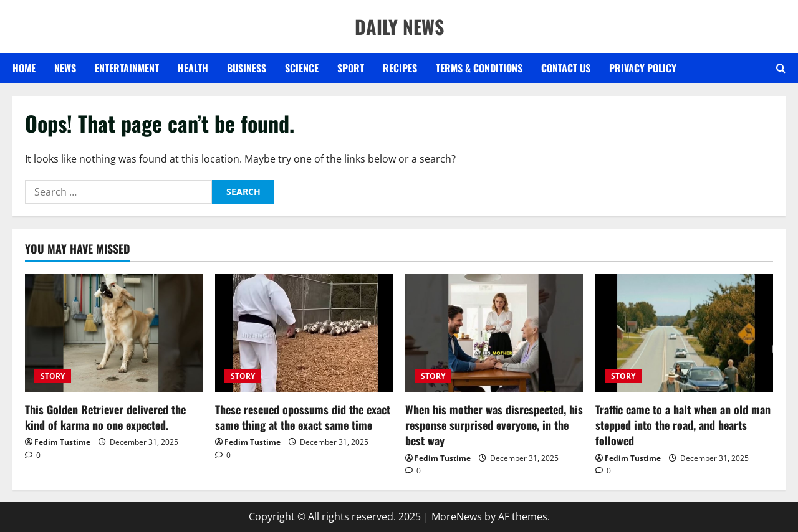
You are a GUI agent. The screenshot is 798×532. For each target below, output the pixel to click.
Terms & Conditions (479, 68)
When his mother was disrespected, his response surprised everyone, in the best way (494, 425)
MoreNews (457, 516)
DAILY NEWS (399, 26)
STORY (53, 376)
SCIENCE (302, 68)
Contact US (566, 68)
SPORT (351, 68)
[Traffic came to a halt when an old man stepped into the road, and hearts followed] (684, 333)
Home (24, 68)
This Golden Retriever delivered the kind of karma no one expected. (105, 417)
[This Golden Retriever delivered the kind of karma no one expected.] (114, 333)
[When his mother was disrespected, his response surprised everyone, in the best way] (494, 333)
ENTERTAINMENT (127, 68)
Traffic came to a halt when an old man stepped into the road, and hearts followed (683, 425)
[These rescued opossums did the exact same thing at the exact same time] (304, 333)
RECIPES (400, 68)
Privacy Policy (643, 68)
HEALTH (193, 68)
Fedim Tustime (62, 442)
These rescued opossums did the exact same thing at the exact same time (303, 417)
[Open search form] (781, 69)
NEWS (65, 68)
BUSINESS (247, 68)
